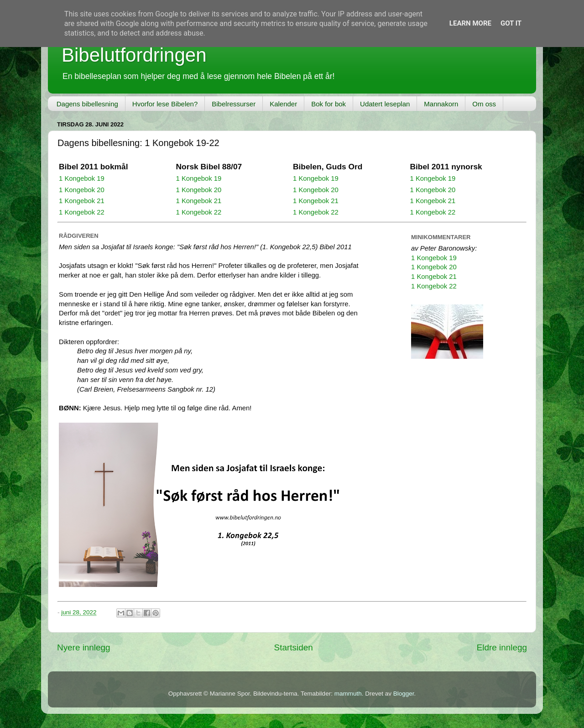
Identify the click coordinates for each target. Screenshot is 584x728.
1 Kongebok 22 (82, 212)
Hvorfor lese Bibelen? (165, 104)
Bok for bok (328, 104)
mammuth (348, 694)
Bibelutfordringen (134, 55)
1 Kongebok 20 (82, 190)
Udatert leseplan (385, 104)
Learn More (470, 23)
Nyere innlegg (84, 647)
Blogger (404, 694)
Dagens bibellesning (87, 104)
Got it (511, 23)
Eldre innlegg (502, 647)
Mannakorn (441, 104)
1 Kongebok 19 (82, 178)
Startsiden (294, 647)
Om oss (484, 104)
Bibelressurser (234, 104)
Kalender (283, 104)
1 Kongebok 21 (82, 201)
